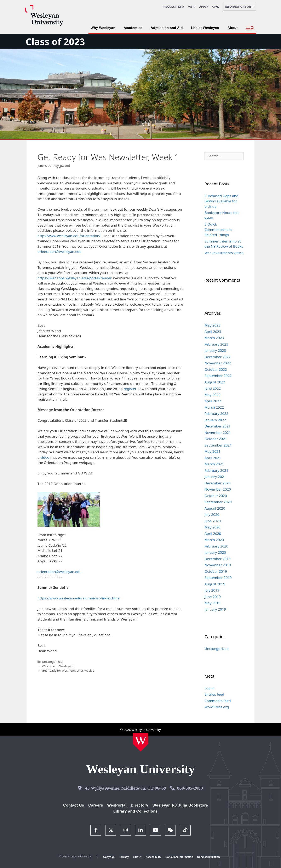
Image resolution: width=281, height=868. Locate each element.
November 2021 (218, 433)
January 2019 (215, 609)
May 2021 (213, 451)
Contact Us (74, 805)
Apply (204, 7)
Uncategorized (52, 662)
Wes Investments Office (224, 253)
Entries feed (214, 694)
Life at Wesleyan (205, 28)
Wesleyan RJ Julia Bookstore (180, 805)
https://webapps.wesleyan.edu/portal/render (74, 278)
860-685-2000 (190, 788)
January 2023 (215, 350)
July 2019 (212, 590)
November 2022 (218, 363)
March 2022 (214, 407)
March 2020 (214, 540)
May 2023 (213, 325)
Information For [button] (240, 7)
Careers (96, 805)
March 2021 (214, 464)
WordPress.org (217, 707)
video (45, 457)
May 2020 (213, 527)
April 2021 (213, 458)
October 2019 (216, 571)
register (130, 389)
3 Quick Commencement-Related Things (219, 229)
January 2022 (215, 420)
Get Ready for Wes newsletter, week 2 (68, 671)
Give (216, 7)
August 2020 (215, 508)
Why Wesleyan (103, 28)
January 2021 (215, 477)
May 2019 (213, 603)
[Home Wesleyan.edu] (141, 742)
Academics (133, 28)
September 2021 (218, 445)
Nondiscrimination (208, 857)
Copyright (109, 857)
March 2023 (214, 338)
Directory (140, 805)
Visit (192, 7)
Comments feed (218, 701)
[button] (250, 28)
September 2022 (218, 376)
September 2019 (218, 578)
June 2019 (213, 597)
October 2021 (216, 439)
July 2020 (212, 514)
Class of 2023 (55, 41)
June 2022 (213, 388)
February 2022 (216, 414)
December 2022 (218, 357)
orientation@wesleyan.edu (60, 252)
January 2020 (215, 552)
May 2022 (213, 395)
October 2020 (216, 496)
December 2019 (218, 559)
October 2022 (216, 369)
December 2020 (218, 483)
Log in (210, 688)
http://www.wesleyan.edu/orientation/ (69, 236)
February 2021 (216, 470)
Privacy (124, 857)
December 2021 (218, 426)
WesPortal (117, 805)
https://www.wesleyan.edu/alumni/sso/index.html (79, 598)
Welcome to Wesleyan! (58, 666)
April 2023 (213, 332)
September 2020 (218, 502)
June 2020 (213, 521)
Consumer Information (179, 857)
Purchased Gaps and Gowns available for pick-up (222, 201)
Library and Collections (136, 811)
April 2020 (213, 534)
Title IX (137, 857)
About (233, 28)
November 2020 (218, 489)
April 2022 (213, 401)
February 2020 (216, 546)
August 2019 (215, 584)
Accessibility (153, 857)
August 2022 (215, 382)
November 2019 (218, 565)
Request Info (174, 7)
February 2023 (216, 344)
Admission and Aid (167, 28)
